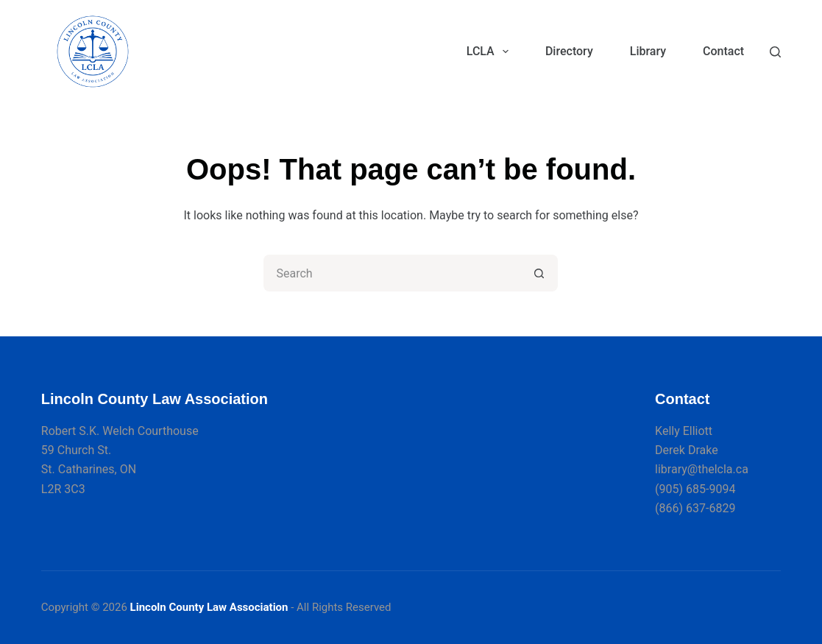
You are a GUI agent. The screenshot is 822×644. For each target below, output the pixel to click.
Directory (569, 51)
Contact (723, 51)
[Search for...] (392, 273)
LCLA (490, 52)
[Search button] (539, 273)
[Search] (775, 52)
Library (648, 51)
